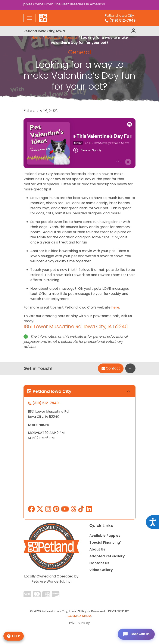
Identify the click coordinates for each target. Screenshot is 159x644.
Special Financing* (105, 542)
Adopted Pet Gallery (107, 556)
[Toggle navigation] (29, 18)
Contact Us (99, 563)
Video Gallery (101, 570)
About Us (97, 549)
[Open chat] (136, 634)
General (71, 38)
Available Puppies (105, 536)
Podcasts (53, 38)
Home (36, 38)
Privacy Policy (79, 623)
